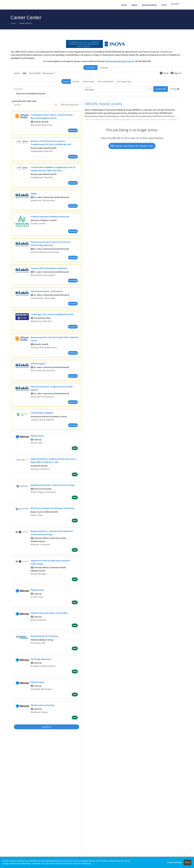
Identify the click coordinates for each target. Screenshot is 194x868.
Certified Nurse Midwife (42, 413)
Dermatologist (38, 363)
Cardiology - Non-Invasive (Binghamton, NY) (52, 314)
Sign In (176, 73)
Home (124, 5)
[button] (175, 89)
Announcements (149, 5)
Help (164, 73)
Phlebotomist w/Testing (42, 705)
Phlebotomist (37, 436)
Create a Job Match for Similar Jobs (132, 146)
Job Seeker (90, 68)
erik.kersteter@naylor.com (118, 61)
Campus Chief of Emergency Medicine (49, 268)
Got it (188, 862)
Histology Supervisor (41, 659)
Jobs (24, 73)
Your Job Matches (105, 81)
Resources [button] (48, 73)
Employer (104, 68)
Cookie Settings (174, 862)
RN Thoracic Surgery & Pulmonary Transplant (52, 508)
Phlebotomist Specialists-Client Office (49, 613)
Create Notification (70, 105)
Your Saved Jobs (124, 81)
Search (66, 81)
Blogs (164, 5)
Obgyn (34, 193)
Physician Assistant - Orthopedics (47, 291)
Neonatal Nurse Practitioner (44, 636)
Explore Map (89, 81)
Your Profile (35, 73)
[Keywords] (48, 89)
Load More (46, 727)
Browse (76, 81)
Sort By (17, 105)
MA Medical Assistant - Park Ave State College (53, 485)
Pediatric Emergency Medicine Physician (50, 217)
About (134, 5)
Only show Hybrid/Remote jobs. (31, 93)
